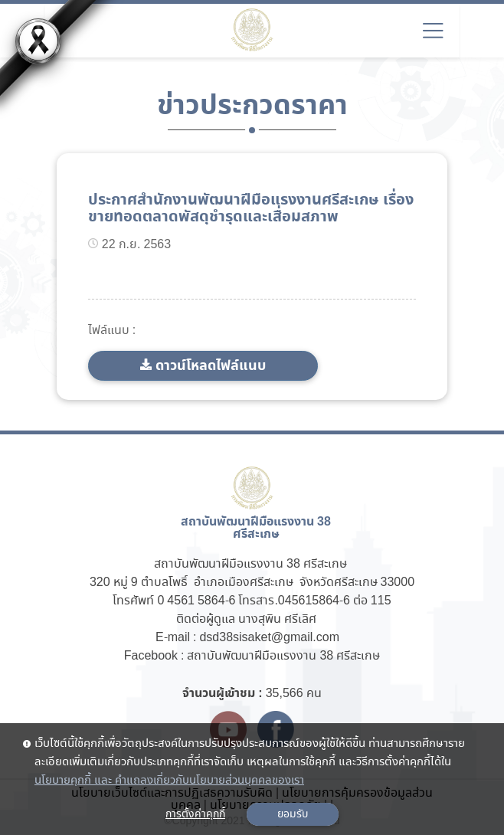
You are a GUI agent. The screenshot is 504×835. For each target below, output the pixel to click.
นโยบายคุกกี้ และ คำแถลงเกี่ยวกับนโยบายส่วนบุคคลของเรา (169, 781)
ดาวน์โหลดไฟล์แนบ (211, 366)
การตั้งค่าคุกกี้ (195, 814)
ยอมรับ (293, 814)
